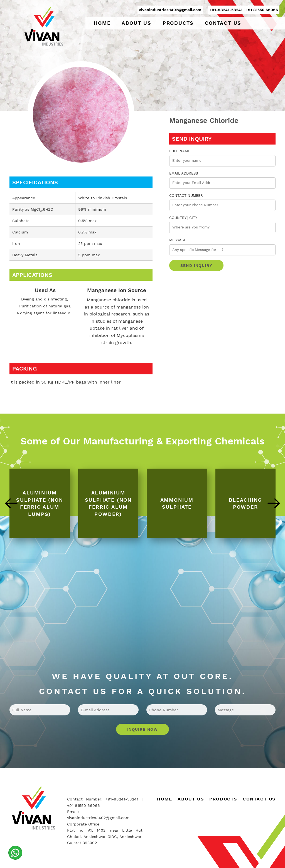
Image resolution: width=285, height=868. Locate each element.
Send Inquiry (196, 265)
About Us (136, 23)
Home (102, 23)
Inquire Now (142, 729)
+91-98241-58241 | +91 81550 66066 (244, 10)
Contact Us (223, 23)
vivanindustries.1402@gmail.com (170, 10)
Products (178, 23)
